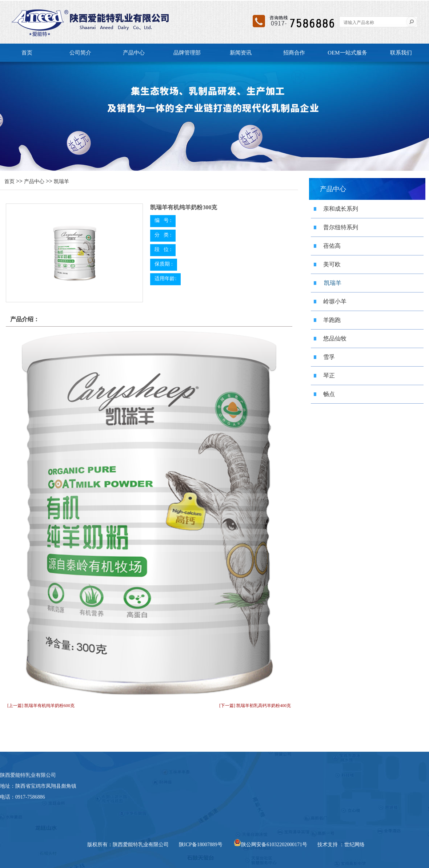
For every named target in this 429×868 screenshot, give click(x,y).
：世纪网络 (352, 845)
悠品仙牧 (335, 338)
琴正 (329, 376)
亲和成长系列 (341, 209)
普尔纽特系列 (341, 227)
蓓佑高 (332, 246)
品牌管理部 (187, 53)
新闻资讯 (241, 53)
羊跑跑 (332, 320)
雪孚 (329, 357)
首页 (27, 53)
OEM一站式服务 (347, 53)
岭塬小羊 (335, 301)
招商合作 (294, 53)
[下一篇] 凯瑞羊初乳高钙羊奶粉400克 (255, 706)
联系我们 (401, 53)
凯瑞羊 (61, 181)
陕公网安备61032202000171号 (270, 845)
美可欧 (332, 264)
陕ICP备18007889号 (201, 845)
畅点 (329, 394)
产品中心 (134, 53)
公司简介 (80, 53)
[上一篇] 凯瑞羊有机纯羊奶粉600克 (41, 706)
